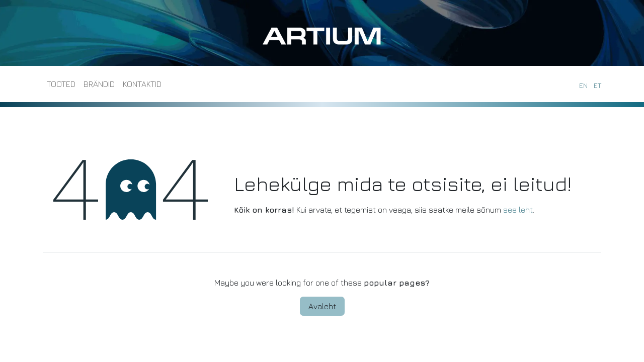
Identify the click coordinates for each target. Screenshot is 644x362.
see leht (518, 210)
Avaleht (322, 306)
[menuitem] (61, 84)
